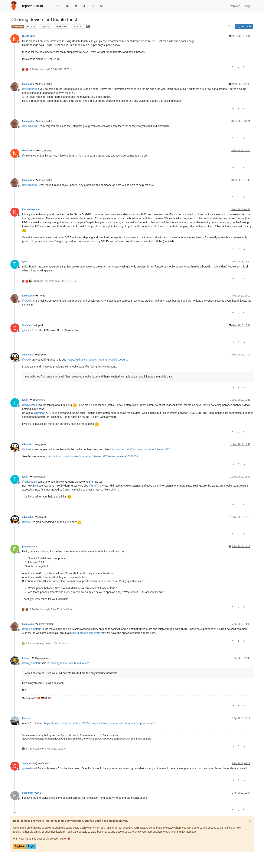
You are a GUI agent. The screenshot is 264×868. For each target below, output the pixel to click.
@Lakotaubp (44, 151)
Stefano (26, 325)
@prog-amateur (45, 624)
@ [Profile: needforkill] (30, 89)
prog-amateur (30, 546)
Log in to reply (244, 26)
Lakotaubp (28, 84)
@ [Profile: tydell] (27, 301)
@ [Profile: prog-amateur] (31, 629)
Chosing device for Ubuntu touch (69, 663)
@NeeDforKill (44, 84)
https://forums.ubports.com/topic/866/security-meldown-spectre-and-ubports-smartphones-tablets (101, 723)
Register (20, 846)
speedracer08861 (32, 793)
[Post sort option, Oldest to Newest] (228, 26)
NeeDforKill (29, 36)
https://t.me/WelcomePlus (85, 633)
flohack (26, 658)
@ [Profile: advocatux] (30, 405)
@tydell (41, 296)
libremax (27, 718)
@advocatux (38, 400)
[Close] (250, 821)
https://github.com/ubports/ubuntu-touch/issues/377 (140, 449)
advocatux (28, 355)
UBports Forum (32, 6)
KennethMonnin (31, 209)
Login (31, 846)
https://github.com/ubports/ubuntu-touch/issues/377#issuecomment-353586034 (93, 456)
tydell (25, 262)
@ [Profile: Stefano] (39, 413)
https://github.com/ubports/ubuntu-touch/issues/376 (98, 360)
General (18, 26)
